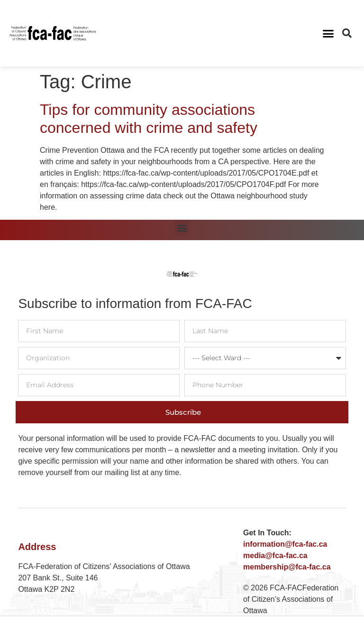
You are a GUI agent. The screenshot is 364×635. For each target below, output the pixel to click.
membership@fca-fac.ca (287, 567)
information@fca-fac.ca (285, 544)
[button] (328, 33)
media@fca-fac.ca (275, 556)
